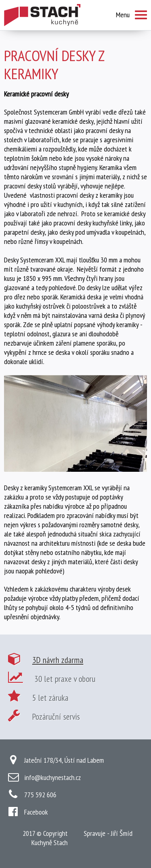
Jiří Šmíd (122, 833)
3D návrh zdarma (58, 660)
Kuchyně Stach (50, 842)
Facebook (36, 812)
